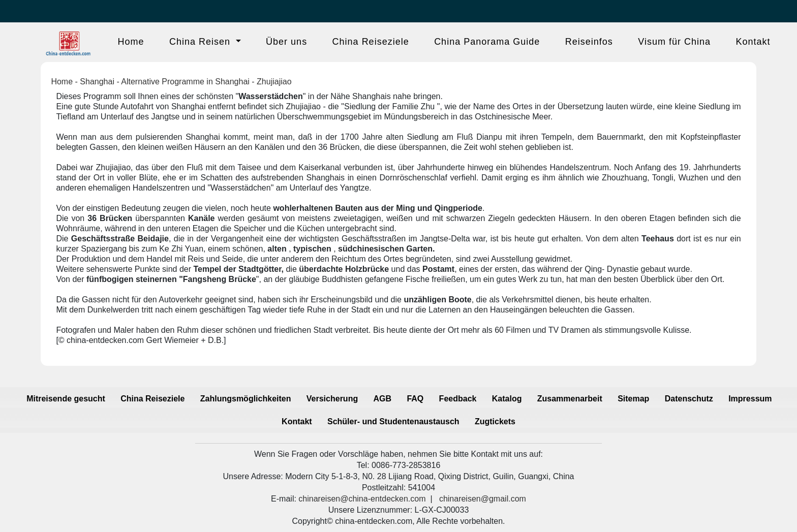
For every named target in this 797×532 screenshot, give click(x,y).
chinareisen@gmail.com (483, 499)
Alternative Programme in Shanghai (185, 82)
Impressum (750, 399)
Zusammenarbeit (570, 399)
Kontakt (753, 42)
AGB (383, 399)
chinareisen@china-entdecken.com (362, 499)
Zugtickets (495, 421)
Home (131, 42)
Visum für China (674, 42)
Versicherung (332, 399)
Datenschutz (689, 399)
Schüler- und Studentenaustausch (393, 421)
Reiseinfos (589, 42)
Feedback (458, 399)
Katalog (507, 399)
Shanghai (97, 82)
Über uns (286, 42)
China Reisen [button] (201, 42)
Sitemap (633, 399)
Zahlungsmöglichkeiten (246, 399)
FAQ (415, 399)
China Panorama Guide (487, 42)
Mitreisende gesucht (66, 399)
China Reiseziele (371, 42)
